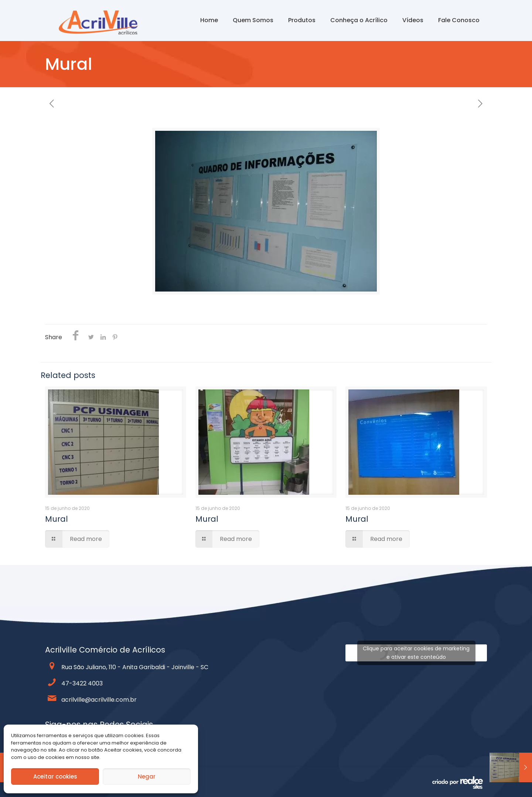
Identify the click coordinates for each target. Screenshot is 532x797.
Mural (57, 519)
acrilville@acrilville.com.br (99, 700)
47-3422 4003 (82, 683)
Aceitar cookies (55, 776)
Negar (147, 776)
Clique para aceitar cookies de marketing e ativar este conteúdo (416, 653)
